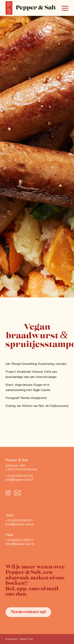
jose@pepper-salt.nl (20, 524)
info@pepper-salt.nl (19, 480)
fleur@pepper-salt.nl (20, 544)
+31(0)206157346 (19, 476)
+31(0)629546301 (19, 520)
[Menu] (63, 8)
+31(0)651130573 (19, 540)
